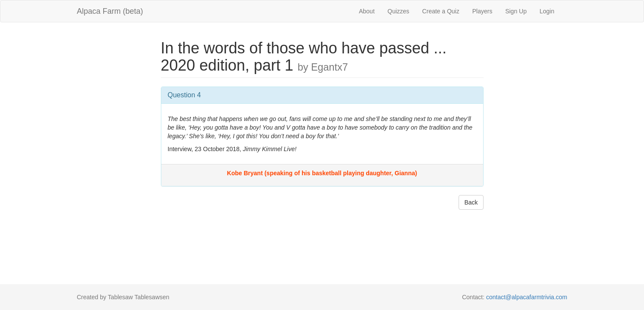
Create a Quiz (441, 11)
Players (482, 11)
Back (471, 202)
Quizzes (399, 11)
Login (547, 11)
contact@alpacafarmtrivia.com (527, 297)
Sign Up (516, 11)
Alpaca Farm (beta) (110, 11)
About (367, 11)
